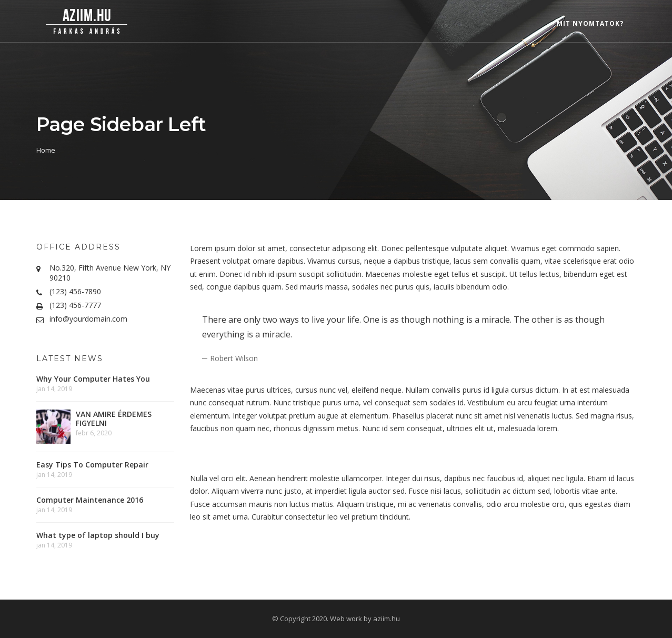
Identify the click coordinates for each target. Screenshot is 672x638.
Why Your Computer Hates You (93, 379)
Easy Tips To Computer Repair (92, 465)
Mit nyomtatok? (590, 23)
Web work (346, 619)
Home (46, 150)
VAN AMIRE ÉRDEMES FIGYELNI (114, 418)
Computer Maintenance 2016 (90, 500)
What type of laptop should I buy (98, 535)
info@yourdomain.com (88, 319)
